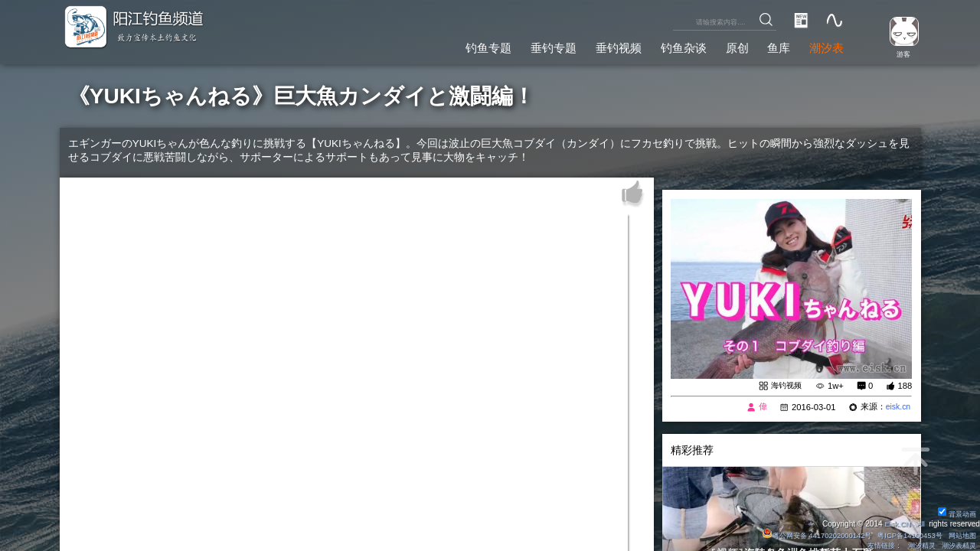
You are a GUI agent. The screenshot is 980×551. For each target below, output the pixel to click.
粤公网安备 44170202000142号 (804, 535)
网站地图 (960, 535)
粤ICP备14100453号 (903, 535)
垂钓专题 (534, 46)
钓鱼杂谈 (672, 46)
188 (905, 386)
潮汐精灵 (916, 545)
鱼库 (774, 46)
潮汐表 (825, 46)
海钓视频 (785, 386)
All (920, 523)
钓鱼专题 (465, 46)
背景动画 (955, 513)
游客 (900, 53)
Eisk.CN (895, 523)
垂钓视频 (603, 46)
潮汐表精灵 (956, 545)
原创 (729, 46)
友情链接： (875, 545)
